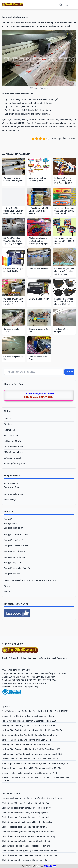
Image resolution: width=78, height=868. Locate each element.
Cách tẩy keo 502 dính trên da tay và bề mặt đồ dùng (26, 803)
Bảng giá (8, 519)
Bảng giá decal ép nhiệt (15, 528)
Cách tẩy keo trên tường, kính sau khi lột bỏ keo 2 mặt (26, 841)
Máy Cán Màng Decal (14, 452)
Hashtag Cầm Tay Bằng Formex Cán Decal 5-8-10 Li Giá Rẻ (28, 725)
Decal (4, 658)
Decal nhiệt (62, 658)
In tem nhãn (9, 430)
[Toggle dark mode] (67, 5)
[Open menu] (74, 5)
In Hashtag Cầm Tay (13, 441)
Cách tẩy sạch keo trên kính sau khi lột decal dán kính (26, 846)
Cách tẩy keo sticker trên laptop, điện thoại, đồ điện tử (26, 808)
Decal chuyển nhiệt (13, 483)
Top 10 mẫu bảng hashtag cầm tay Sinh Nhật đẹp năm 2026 (29, 721)
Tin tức (7, 592)
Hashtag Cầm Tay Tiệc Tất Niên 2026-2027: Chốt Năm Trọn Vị (30, 759)
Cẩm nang (9, 586)
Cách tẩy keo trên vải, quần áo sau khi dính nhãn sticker (27, 822)
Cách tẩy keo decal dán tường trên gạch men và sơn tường (28, 836)
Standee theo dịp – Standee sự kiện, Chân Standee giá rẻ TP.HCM (31, 768)
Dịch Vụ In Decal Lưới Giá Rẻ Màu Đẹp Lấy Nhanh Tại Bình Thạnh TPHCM (35, 711)
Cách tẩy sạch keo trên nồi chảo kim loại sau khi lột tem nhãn (30, 855)
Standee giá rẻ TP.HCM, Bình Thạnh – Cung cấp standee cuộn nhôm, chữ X (36, 764)
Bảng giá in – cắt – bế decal (17, 535)
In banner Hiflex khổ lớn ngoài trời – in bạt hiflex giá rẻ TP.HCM (30, 773)
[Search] (61, 5)
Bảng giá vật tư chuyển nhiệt (17, 568)
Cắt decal (8, 424)
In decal (8, 419)
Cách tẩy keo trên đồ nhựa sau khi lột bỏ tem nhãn (25, 860)
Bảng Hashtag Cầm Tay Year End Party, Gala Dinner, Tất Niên (29, 735)
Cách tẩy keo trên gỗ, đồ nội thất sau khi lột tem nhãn (26, 817)
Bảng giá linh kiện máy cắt (16, 546)
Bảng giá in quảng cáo (14, 540)
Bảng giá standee (12, 574)
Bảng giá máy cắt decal (15, 551)
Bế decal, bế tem (12, 436)
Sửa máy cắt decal (12, 458)
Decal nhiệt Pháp (12, 487)
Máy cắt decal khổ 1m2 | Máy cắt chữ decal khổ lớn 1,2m (30, 580)
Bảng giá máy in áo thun (15, 557)
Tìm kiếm (69, 372)
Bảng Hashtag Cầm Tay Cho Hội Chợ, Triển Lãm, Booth (27, 740)
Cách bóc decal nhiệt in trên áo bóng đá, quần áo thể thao (28, 832)
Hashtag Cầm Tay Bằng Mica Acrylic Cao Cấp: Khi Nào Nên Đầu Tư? (33, 730)
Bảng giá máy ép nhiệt (14, 563)
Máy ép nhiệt (10, 500)
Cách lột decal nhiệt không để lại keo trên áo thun (24, 827)
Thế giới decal (15, 658)
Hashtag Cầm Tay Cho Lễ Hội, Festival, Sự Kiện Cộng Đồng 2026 (31, 749)
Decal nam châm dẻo (14, 447)
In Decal (42, 658)
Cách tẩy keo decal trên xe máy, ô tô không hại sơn (25, 813)
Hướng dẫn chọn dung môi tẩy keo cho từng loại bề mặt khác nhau (32, 798)
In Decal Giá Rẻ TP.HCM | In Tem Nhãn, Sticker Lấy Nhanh (28, 716)
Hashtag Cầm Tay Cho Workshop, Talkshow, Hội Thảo (26, 744)
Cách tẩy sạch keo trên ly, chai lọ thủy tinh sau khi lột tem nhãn (30, 851)
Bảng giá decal (11, 524)
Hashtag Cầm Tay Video (15, 464)
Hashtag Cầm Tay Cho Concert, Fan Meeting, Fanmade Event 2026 (32, 754)
